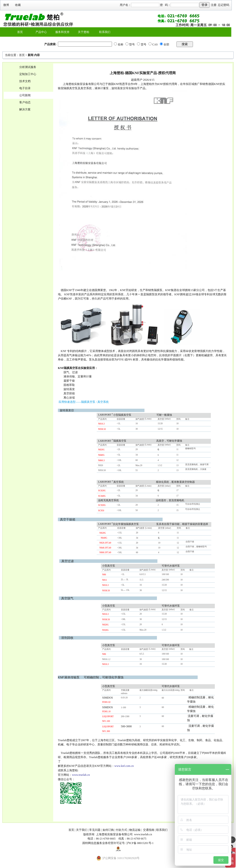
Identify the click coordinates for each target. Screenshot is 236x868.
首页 (20, 32)
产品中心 (41, 32)
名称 (120, 44)
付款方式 (121, 830)
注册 (214, 5)
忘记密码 (224, 5)
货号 (144, 44)
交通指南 (149, 830)
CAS (155, 44)
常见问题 (95, 830)
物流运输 (135, 830)
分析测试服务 (28, 67)
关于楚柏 (84, 32)
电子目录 (25, 88)
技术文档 (25, 81)
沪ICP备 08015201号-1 (140, 843)
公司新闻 (25, 95)
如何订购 (108, 830)
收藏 (18, 5)
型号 (132, 44)
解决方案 (25, 109)
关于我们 (82, 830)
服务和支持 (62, 32)
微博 (6, 5)
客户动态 (25, 102)
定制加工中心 (28, 74)
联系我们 (105, 32)
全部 (166, 44)
